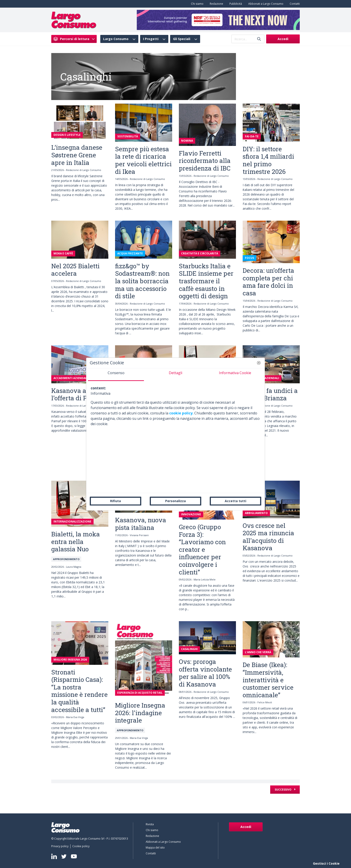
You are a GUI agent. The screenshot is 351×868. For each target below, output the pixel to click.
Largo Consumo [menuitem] (116, 39)
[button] (259, 363)
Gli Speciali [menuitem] (182, 39)
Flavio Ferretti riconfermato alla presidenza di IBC (205, 161)
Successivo (283, 790)
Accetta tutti (235, 501)
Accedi (283, 39)
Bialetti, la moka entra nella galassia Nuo (76, 542)
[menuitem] (196, 4)
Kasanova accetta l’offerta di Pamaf (78, 394)
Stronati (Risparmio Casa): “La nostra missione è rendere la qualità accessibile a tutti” (79, 691)
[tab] (116, 375)
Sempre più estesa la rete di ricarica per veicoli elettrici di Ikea (143, 160)
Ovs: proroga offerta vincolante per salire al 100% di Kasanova (205, 673)
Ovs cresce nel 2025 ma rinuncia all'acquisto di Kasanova (268, 537)
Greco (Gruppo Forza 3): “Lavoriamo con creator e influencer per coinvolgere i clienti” (202, 549)
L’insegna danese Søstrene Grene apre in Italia (77, 155)
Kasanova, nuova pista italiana (141, 524)
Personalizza (175, 501)
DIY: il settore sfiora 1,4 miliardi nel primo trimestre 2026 (268, 160)
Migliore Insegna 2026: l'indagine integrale (140, 713)
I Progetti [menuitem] (151, 39)
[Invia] (259, 39)
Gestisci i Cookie (326, 863)
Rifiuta (116, 501)
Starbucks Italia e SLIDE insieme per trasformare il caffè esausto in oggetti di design (206, 281)
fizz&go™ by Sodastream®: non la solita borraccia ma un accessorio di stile (142, 281)
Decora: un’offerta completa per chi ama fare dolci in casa (268, 282)
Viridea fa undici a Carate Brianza (270, 394)
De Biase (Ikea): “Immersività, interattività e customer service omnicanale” (268, 680)
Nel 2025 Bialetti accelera (75, 270)
